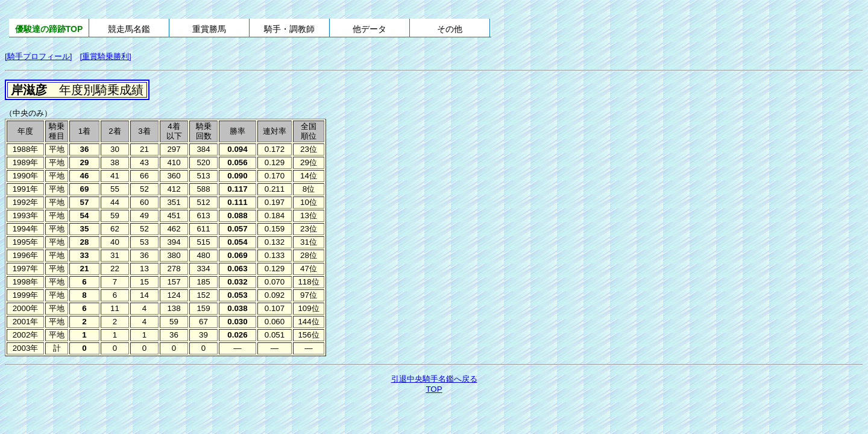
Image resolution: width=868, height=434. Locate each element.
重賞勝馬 (209, 29)
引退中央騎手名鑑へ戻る (434, 379)
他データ (370, 29)
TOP (434, 389)
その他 (450, 29)
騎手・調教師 (289, 29)
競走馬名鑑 (129, 29)
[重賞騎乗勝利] (105, 56)
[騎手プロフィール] (38, 56)
